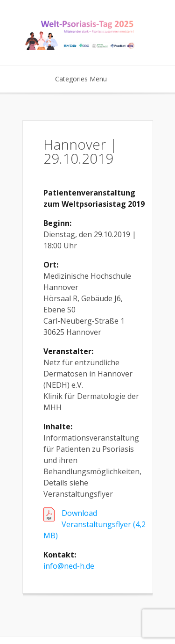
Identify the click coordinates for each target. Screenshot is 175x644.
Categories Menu (87, 79)
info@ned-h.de (69, 566)
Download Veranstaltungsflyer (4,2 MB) (94, 524)
